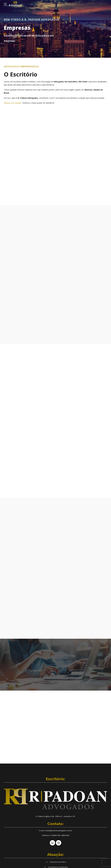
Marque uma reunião (12, 103)
